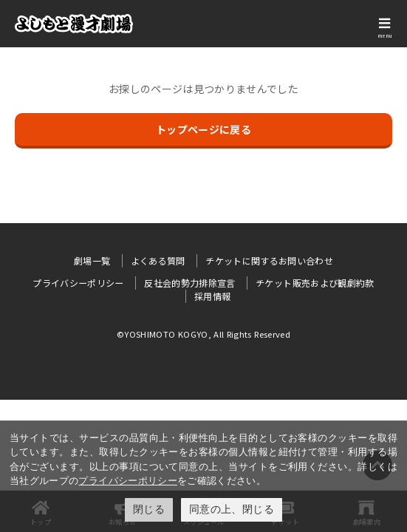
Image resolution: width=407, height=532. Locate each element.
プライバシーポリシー (128, 481)
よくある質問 (158, 260)
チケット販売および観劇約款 (315, 283)
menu (385, 35)
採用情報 (212, 296)
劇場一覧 (92, 260)
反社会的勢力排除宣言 (190, 283)
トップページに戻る (203, 129)
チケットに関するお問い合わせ (269, 260)
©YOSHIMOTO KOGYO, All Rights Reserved (203, 334)
